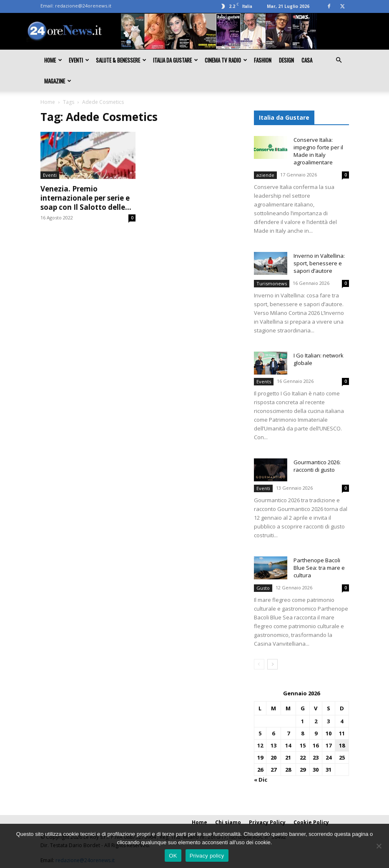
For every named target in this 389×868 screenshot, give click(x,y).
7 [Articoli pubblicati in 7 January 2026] (288, 733)
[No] (379, 846)
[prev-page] (259, 664)
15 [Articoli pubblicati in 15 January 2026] (303, 745)
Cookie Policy (311, 822)
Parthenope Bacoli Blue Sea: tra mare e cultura (319, 568)
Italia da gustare (176, 60)
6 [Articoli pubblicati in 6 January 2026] (273, 733)
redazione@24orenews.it (83, 6)
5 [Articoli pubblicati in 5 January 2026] (260, 733)
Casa (307, 60)
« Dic (261, 780)
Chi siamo (228, 822)
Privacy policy (207, 856)
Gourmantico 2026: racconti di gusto (317, 466)
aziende (265, 175)
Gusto (263, 588)
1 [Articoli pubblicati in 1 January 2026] (302, 721)
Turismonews (272, 283)
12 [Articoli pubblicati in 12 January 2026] (260, 745)
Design (286, 60)
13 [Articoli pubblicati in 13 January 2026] (274, 745)
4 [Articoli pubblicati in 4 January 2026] (342, 721)
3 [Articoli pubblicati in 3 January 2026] (328, 721)
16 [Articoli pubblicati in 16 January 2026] (316, 745)
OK (173, 856)
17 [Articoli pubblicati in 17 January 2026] (329, 745)
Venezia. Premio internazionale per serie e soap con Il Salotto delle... (86, 198)
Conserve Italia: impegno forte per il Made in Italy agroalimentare (318, 151)
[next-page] (272, 664)
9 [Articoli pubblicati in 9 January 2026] (316, 733)
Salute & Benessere (121, 60)
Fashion (263, 60)
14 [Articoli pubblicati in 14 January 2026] (288, 745)
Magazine (58, 81)
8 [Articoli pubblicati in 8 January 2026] (302, 733)
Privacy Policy (267, 822)
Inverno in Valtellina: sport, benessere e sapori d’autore (319, 263)
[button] (339, 60)
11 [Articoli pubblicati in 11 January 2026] (342, 733)
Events (264, 381)
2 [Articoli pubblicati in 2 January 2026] (316, 721)
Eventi (79, 60)
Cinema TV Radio (226, 60)
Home (53, 60)
